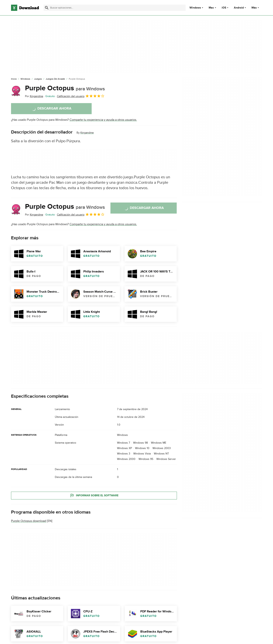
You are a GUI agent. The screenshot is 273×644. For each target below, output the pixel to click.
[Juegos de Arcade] (55, 79)
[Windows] (25, 79)
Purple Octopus (65, 88)
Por (34, 96)
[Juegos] (38, 79)
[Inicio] (14, 79)
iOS (224, 8)
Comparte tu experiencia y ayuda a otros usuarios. (103, 120)
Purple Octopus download (29, 521)
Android (239, 8)
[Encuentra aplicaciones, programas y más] (115, 8)
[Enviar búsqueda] (47, 8)
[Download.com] (25, 8)
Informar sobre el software (94, 495)
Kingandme (87, 133)
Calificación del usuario (81, 96)
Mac (211, 8)
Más (256, 8)
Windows (195, 8)
